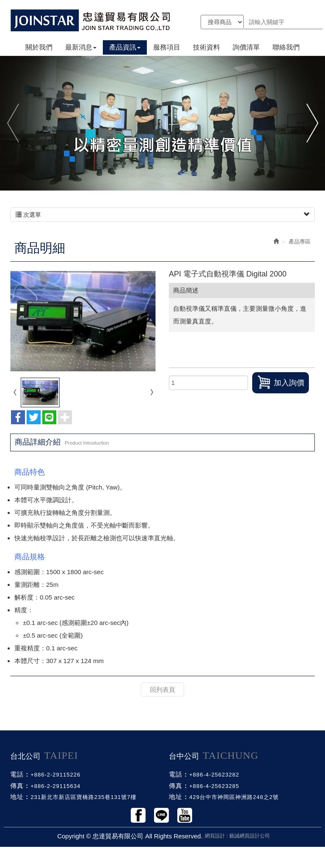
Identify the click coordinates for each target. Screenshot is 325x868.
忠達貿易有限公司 (91, 20)
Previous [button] (14, 123)
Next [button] (311, 123)
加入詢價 (281, 382)
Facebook (138, 815)
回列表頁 (162, 690)
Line (161, 815)
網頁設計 (215, 836)
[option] (162, 123)
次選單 (162, 215)
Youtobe (185, 815)
